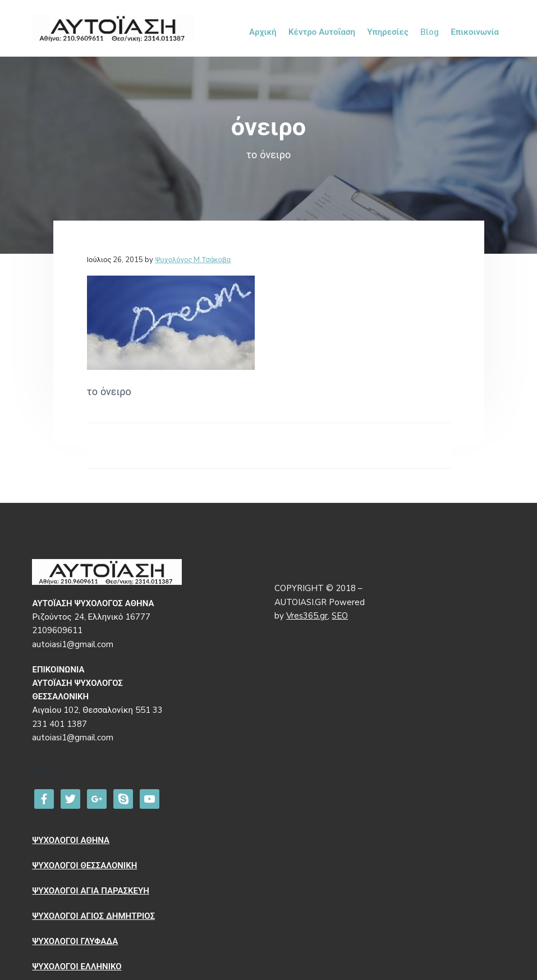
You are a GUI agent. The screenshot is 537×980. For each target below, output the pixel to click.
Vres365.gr (307, 616)
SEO (340, 616)
